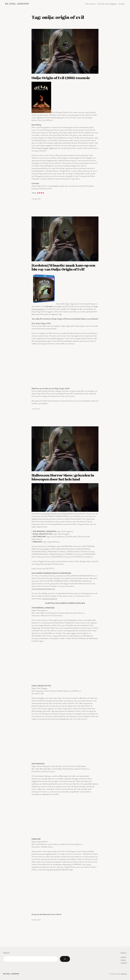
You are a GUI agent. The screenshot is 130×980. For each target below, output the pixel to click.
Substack (123, 960)
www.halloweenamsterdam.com (43, 589)
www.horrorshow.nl (50, 598)
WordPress (124, 974)
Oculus (46, 148)
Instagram (123, 957)
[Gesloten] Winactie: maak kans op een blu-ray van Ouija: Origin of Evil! (63, 267)
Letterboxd (124, 963)
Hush (51, 148)
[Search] (65, 959)
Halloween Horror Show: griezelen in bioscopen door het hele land (63, 477)
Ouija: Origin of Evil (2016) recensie (61, 78)
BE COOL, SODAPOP (17, 4)
